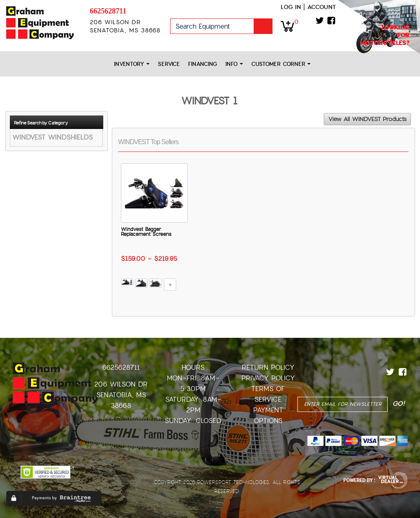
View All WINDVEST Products (367, 119)
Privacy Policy (268, 378)
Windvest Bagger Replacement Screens (146, 232)
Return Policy (268, 368)
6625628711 (108, 11)
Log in (291, 7)
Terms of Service (268, 394)
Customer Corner (281, 64)
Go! (263, 26)
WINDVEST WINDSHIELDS (52, 137)
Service (169, 64)
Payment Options (268, 415)
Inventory (132, 64)
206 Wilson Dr (121, 384)
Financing (203, 64)
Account (322, 7)
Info (234, 64)
